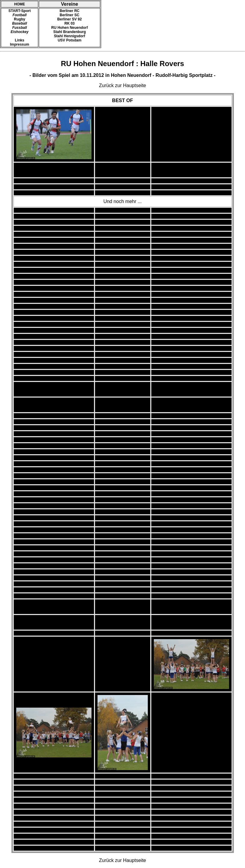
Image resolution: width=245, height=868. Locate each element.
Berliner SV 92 (69, 19)
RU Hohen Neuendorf (69, 28)
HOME (20, 4)
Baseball (19, 23)
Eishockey (19, 32)
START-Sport (20, 11)
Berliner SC (69, 15)
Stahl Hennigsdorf (69, 36)
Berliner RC (70, 11)
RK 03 (70, 23)
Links (19, 40)
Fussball (20, 28)
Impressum (20, 44)
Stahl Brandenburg (70, 32)
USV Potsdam (70, 40)
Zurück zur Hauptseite (123, 85)
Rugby (19, 19)
